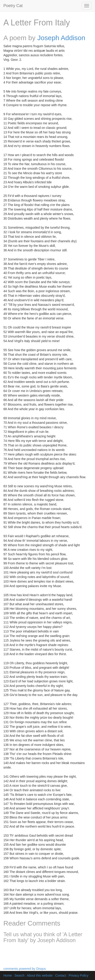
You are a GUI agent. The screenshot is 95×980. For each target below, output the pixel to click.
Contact (61, 975)
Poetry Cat (13, 6)
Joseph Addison (61, 38)
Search (19, 975)
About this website (40, 975)
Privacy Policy (79, 975)
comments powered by (25, 969)
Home (8, 975)
